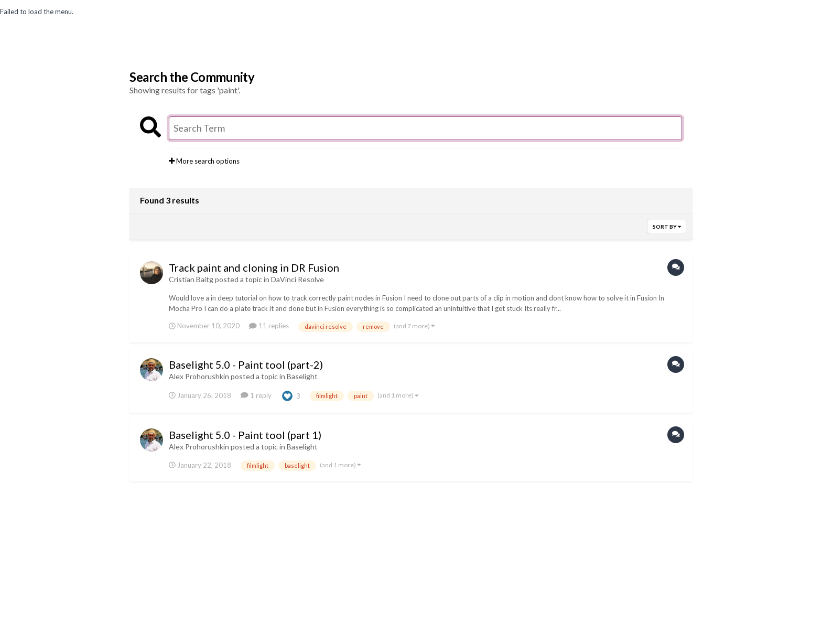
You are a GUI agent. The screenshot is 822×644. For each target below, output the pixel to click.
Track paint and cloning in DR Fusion (254, 267)
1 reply (256, 395)
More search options (204, 161)
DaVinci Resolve (298, 279)
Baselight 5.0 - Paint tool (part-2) (246, 364)
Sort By (667, 227)
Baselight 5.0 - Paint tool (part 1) (245, 435)
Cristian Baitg (191, 279)
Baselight (302, 376)
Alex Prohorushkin (199, 376)
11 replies (269, 326)
